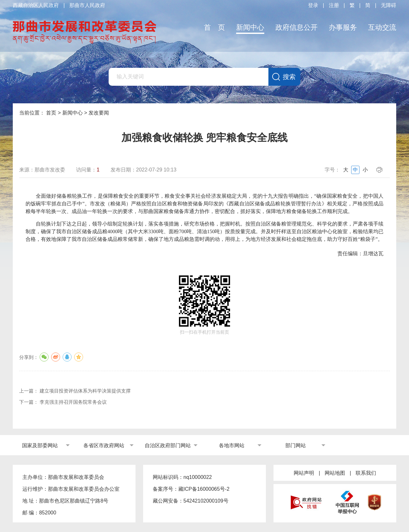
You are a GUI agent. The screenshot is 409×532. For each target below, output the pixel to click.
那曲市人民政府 (87, 5)
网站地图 (335, 473)
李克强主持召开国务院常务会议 (73, 402)
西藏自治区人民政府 (36, 5)
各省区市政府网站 (104, 445)
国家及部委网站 (40, 445)
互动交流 (382, 27)
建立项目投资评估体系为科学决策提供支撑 (85, 391)
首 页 (214, 27)
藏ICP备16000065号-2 (204, 489)
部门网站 (296, 445)
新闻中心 (250, 27)
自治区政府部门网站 (168, 445)
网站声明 (304, 473)
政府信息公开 (297, 27)
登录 (313, 5)
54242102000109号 (206, 501)
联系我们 (366, 473)
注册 (334, 5)
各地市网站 (232, 445)
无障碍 (389, 5)
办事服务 (343, 27)
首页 (51, 113)
